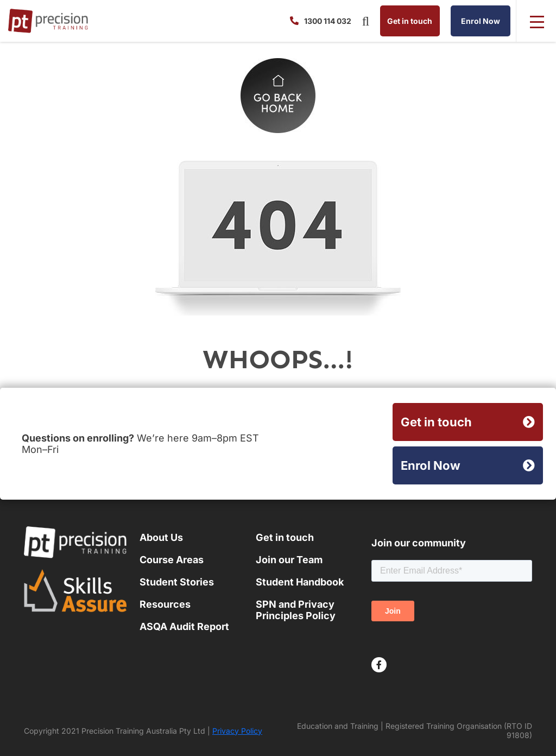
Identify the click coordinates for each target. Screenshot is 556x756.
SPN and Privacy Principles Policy (296, 610)
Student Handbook (300, 582)
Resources (165, 604)
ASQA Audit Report (184, 626)
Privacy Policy (237, 731)
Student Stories (177, 582)
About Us (161, 537)
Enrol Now (481, 21)
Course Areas (172, 560)
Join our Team (289, 560)
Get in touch (410, 21)
